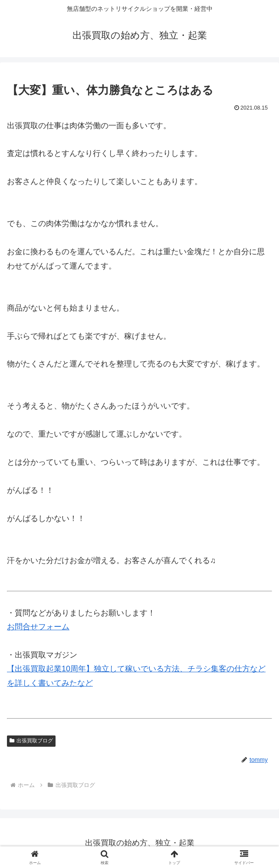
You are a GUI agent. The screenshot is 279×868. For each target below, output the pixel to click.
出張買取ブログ (31, 741)
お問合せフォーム (38, 627)
